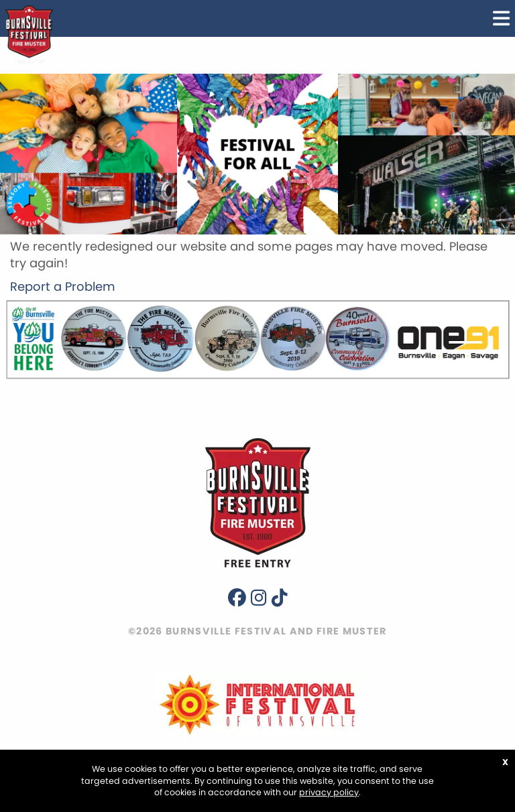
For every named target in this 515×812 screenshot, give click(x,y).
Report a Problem (63, 286)
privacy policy (329, 792)
